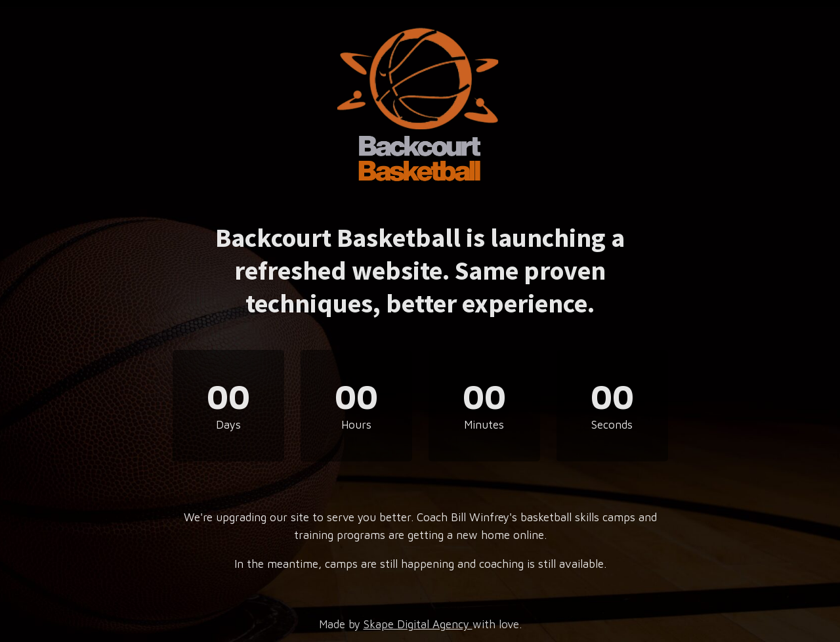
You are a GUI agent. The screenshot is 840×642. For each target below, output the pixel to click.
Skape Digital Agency (418, 624)
